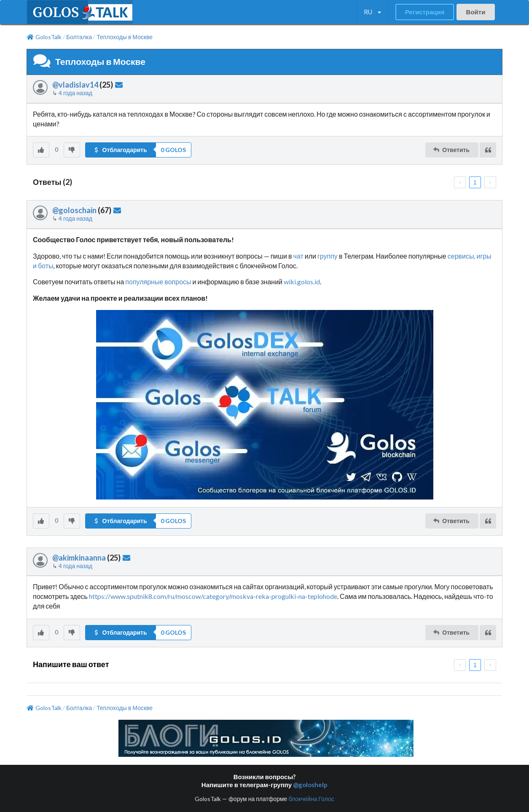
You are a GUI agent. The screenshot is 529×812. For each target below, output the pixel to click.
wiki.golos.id (302, 282)
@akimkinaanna (79, 558)
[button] (138, 150)
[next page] (490, 182)
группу (328, 256)
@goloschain (74, 210)
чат (298, 256)
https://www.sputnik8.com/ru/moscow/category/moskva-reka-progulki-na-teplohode (213, 596)
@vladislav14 (75, 85)
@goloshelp (310, 785)
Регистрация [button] (425, 12)
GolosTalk (44, 37)
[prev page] (460, 182)
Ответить (451, 150)
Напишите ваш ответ (71, 664)
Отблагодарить (120, 150)
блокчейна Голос (311, 799)
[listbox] (372, 12)
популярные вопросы (158, 282)
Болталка (79, 37)
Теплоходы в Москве (125, 37)
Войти (476, 12)
